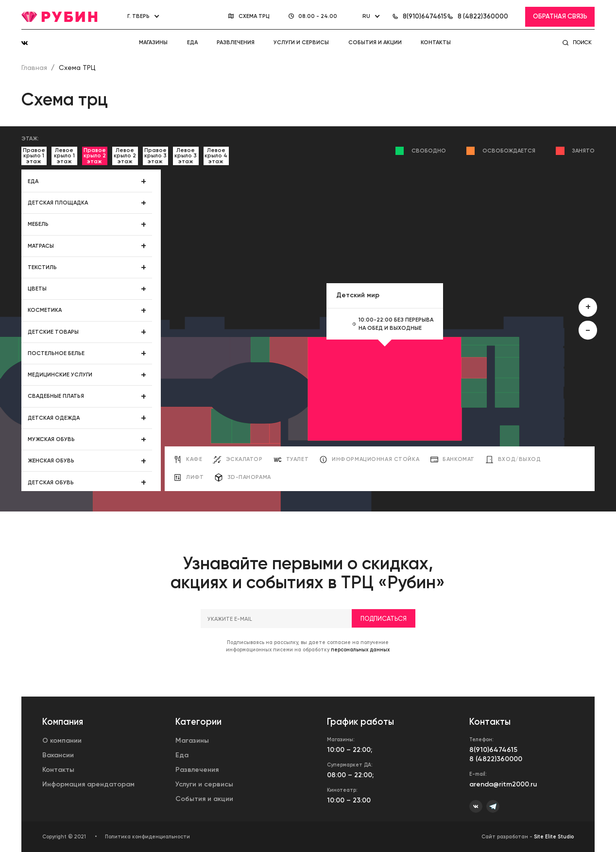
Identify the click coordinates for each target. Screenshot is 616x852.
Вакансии (58, 755)
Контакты (436, 42)
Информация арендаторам (88, 784)
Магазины (153, 42)
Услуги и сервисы (301, 42)
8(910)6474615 (493, 750)
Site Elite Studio (554, 837)
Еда (192, 42)
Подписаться (384, 640)
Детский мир (358, 295)
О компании (62, 741)
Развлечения (236, 42)
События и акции (375, 42)
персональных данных (360, 672)
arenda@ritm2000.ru (503, 784)
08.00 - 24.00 (318, 16)
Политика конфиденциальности (147, 837)
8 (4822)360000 (496, 759)
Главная (34, 68)
